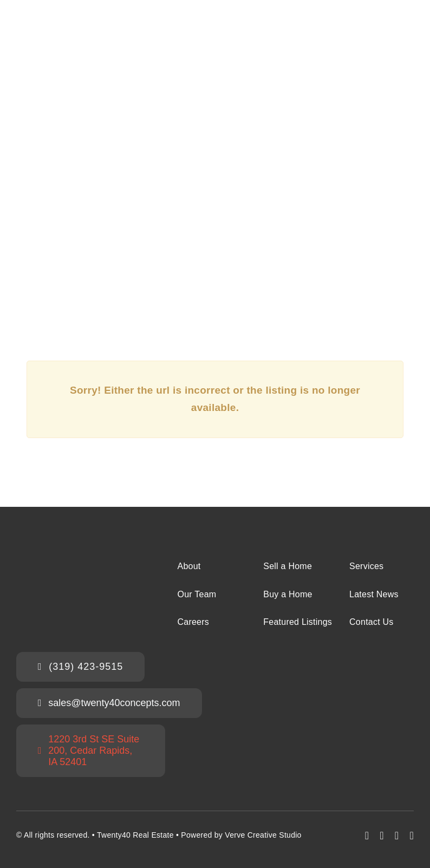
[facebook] (367, 836)
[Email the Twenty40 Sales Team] (109, 703)
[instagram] (382, 836)
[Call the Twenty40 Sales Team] (80, 667)
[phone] (412, 836)
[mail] (397, 836)
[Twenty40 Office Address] (91, 751)
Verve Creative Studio (263, 835)
